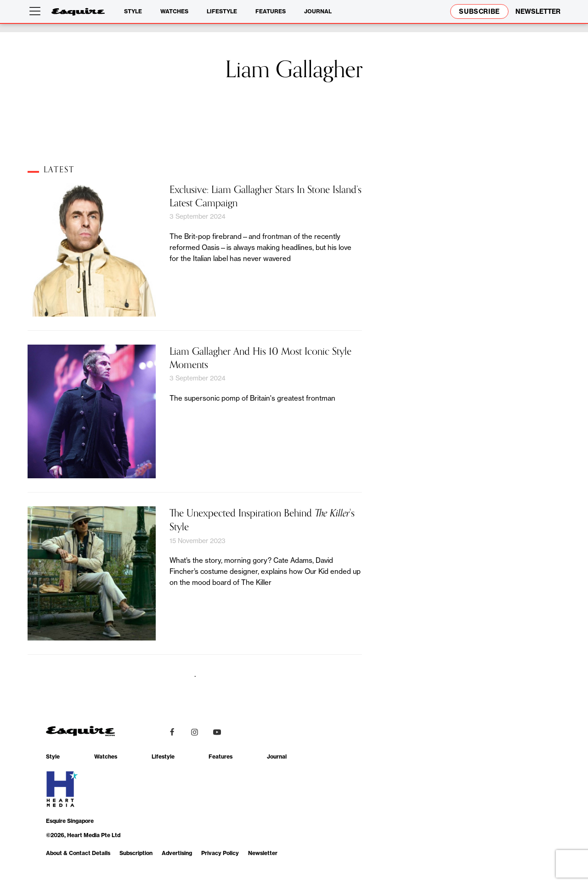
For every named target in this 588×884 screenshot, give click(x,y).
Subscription (136, 853)
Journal (318, 11)
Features (271, 11)
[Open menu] (37, 11)
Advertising (177, 853)
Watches (174, 11)
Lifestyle (222, 11)
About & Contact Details (78, 853)
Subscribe (479, 11)
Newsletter (263, 853)
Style (133, 11)
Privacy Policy (220, 853)
